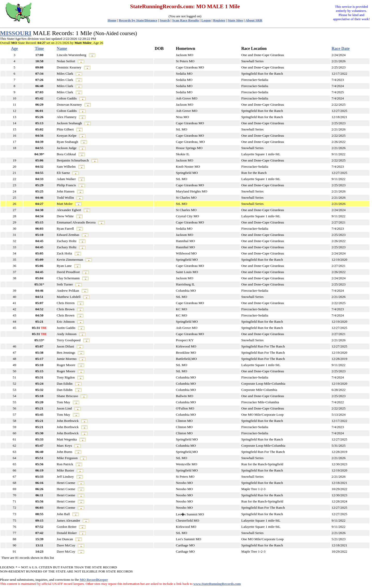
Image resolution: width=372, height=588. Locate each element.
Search (165, 20)
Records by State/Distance (138, 20)
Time (39, 48)
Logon (206, 20)
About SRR (254, 20)
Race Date (341, 48)
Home (112, 20)
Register (219, 20)
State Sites (235, 20)
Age (15, 48)
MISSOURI (16, 33)
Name (62, 48)
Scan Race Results (185, 20)
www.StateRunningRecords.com (217, 584)
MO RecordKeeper (94, 580)
